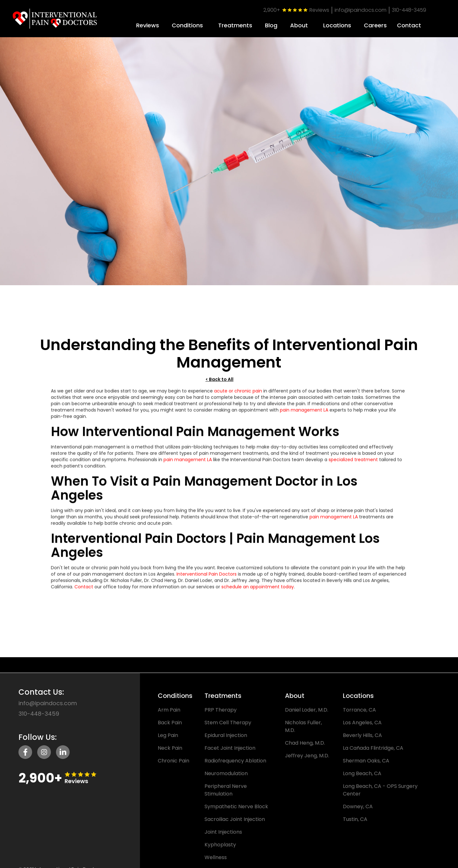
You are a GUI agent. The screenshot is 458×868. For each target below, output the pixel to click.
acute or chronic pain (238, 396)
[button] (187, 23)
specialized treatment (353, 465)
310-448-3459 (409, 10)
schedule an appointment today (258, 592)
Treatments (235, 25)
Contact (84, 592)
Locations (337, 25)
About (299, 25)
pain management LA (304, 415)
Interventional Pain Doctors (207, 579)
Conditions (187, 25)
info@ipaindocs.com (361, 10)
